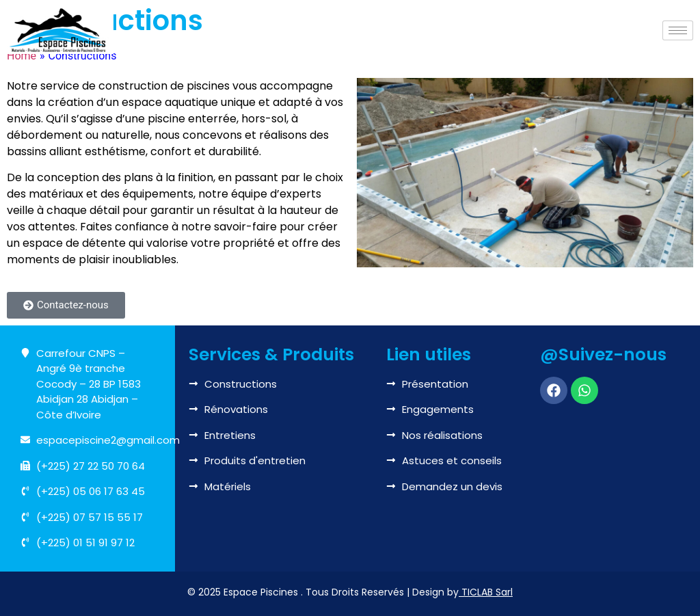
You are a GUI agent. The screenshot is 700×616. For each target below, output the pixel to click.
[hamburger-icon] (678, 30)
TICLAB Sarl (487, 592)
